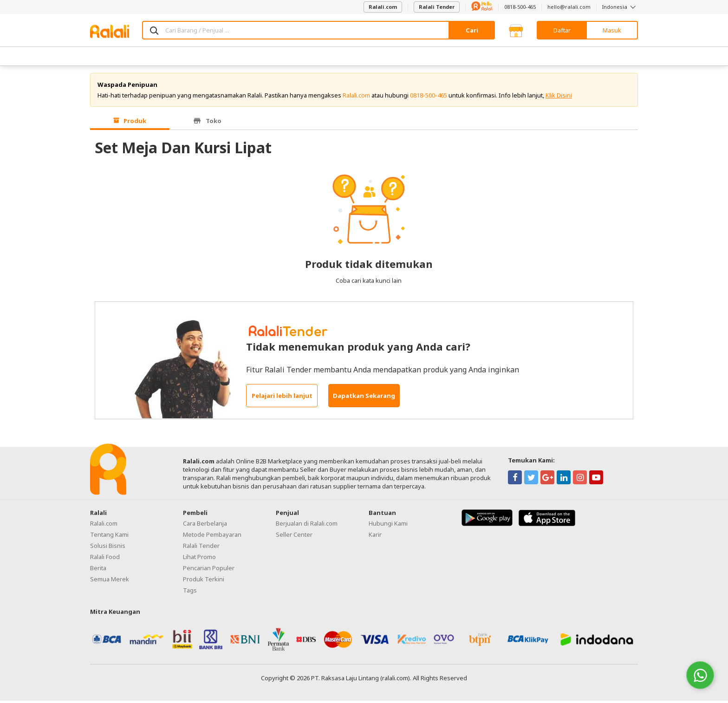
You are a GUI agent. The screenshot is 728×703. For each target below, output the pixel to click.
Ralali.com (383, 7)
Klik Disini (559, 98)
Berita (98, 570)
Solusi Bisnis (108, 548)
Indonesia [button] (620, 7)
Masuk (612, 30)
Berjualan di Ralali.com (307, 526)
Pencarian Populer (209, 570)
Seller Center (294, 537)
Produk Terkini (204, 581)
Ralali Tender (437, 7)
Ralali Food (105, 559)
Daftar (562, 30)
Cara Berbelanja (205, 526)
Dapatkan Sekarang (364, 398)
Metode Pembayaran (212, 537)
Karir (375, 537)
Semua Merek (110, 581)
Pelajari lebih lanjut (282, 398)
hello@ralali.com (569, 7)
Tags (190, 592)
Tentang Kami (109, 537)
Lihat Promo (199, 559)
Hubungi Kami (388, 526)
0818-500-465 (520, 7)
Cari (472, 30)
